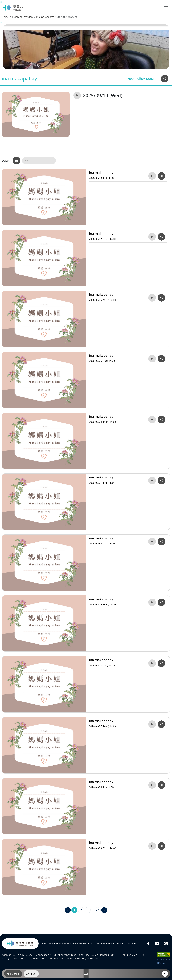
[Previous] (68, 910)
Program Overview (22, 17)
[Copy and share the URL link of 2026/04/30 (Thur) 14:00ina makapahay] (161, 541)
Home (5, 17)
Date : (6, 161)
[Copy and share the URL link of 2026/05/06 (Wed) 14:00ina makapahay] (161, 298)
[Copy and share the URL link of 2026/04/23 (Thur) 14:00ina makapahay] (161, 846)
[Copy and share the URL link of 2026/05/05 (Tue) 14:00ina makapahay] (161, 359)
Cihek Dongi (146, 79)
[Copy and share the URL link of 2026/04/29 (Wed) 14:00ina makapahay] (161, 602)
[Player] (165, 974)
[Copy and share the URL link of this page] (165, 79)
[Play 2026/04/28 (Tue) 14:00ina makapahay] (152, 663)
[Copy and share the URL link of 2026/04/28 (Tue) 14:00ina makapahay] (161, 663)
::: (1, 2)
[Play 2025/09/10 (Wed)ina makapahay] (77, 95)
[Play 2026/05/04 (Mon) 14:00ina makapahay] (152, 420)
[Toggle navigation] (166, 8)
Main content (2, 2)
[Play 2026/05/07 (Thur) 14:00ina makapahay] (152, 237)
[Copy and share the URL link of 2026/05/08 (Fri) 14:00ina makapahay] (161, 176)
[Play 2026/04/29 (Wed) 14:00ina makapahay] (152, 602)
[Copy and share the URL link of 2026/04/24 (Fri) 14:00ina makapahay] (161, 785)
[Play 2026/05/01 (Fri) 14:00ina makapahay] (152, 480)
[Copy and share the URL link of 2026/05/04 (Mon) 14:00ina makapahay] (161, 420)
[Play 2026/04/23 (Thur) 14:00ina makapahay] (152, 846)
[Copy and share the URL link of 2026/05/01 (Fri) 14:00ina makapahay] (161, 480)
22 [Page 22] (98, 910)
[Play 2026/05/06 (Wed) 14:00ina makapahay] (152, 298)
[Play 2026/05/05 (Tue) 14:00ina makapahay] (152, 359)
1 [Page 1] (74, 910)
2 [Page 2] (81, 910)
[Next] (104, 910)
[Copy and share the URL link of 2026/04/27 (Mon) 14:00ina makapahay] (161, 724)
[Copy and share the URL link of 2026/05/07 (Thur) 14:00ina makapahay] (161, 237)
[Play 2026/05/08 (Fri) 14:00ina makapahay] (152, 176)
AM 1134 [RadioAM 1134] (31, 974)
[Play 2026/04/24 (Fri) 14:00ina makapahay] (152, 785)
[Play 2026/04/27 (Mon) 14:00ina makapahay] (152, 724)
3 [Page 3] (88, 910)
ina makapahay (45, 17)
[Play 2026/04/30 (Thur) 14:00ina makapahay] (152, 541)
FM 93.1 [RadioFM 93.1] (13, 974)
